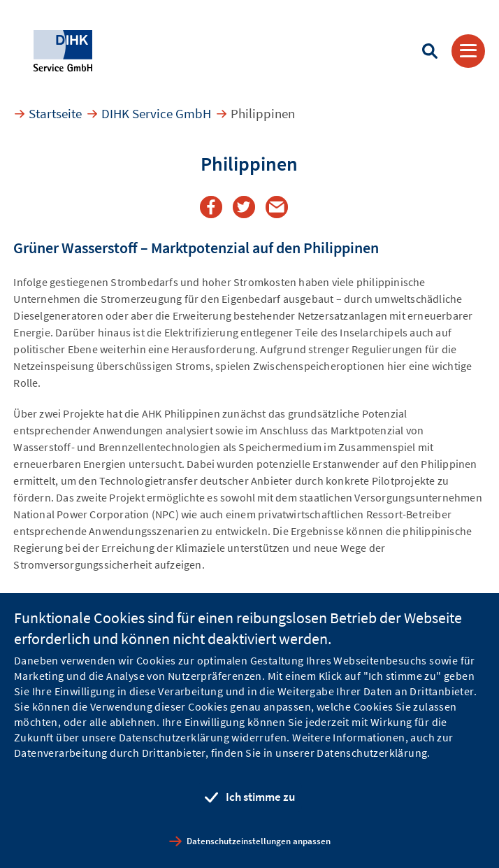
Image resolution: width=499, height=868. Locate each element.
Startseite (55, 113)
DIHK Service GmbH (156, 113)
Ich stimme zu (260, 797)
